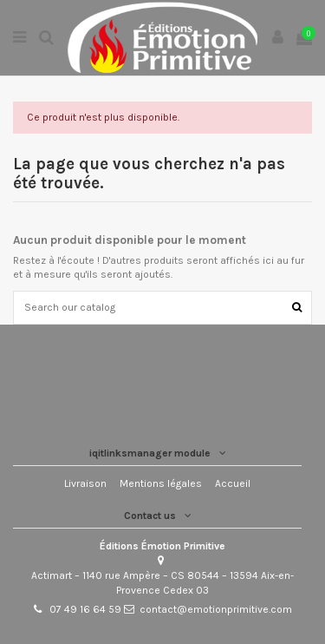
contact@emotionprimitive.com (216, 609)
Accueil (233, 483)
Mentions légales (161, 483)
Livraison (85, 483)
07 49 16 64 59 (85, 609)
